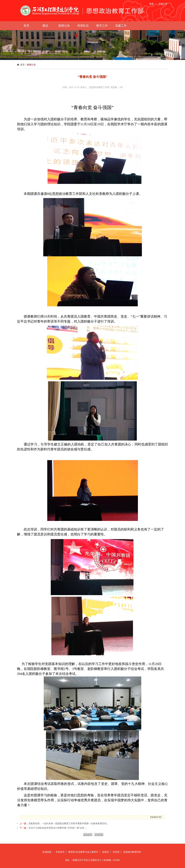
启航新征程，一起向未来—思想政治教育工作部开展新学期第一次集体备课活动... (68, 824)
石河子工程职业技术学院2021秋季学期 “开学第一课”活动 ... (58, 828)
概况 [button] (45, 26)
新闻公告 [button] (64, 26)
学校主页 (163, 4)
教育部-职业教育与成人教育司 (83, 852)
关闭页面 (99, 835)
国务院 (105, 852)
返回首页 (88, 835)
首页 (22, 65)
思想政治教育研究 (132, 852)
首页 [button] (26, 26)
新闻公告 (31, 65)
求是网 (116, 852)
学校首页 (60, 852)
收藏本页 (156, 817)
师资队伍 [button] (83, 26)
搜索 (151, 4)
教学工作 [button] (102, 26)
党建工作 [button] (121, 26)
